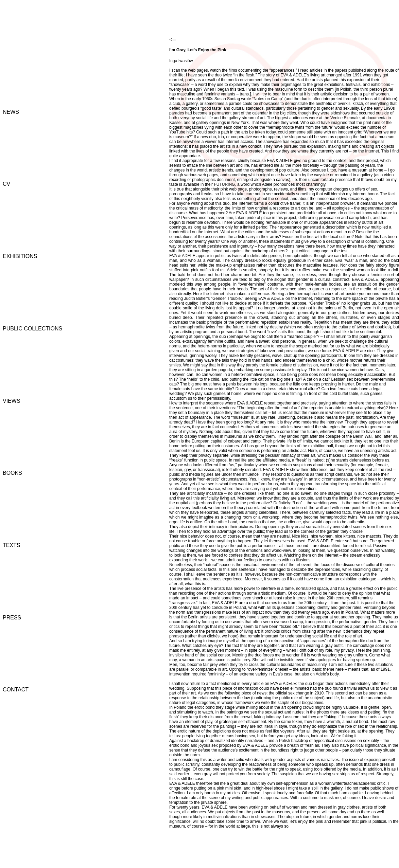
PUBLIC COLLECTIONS (32, 329)
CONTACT (16, 690)
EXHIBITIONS (20, 256)
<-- (173, 40)
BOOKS (12, 473)
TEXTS (12, 545)
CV (6, 184)
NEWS (11, 112)
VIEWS (12, 401)
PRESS (12, 618)
